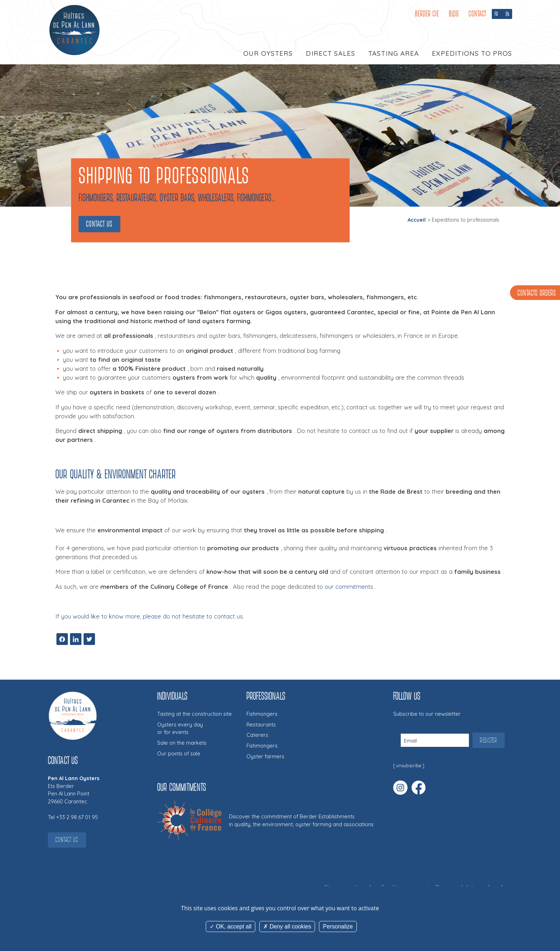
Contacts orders (537, 293)
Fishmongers (262, 714)
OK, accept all (231, 927)
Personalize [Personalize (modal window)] (338, 927)
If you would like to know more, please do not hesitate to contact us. (150, 616)
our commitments (349, 587)
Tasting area (393, 53)
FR (496, 14)
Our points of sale (179, 753)
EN (507, 14)
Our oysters (268, 53)
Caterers (257, 735)
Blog (454, 14)
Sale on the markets (182, 743)
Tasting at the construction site (194, 714)
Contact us (99, 224)
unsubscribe (409, 766)
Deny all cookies (287, 927)
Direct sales (330, 53)
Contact (477, 14)
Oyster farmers (265, 756)
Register (489, 740)
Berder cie (427, 14)
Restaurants (261, 725)
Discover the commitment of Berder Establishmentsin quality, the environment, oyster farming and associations (301, 820)
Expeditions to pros (472, 53)
